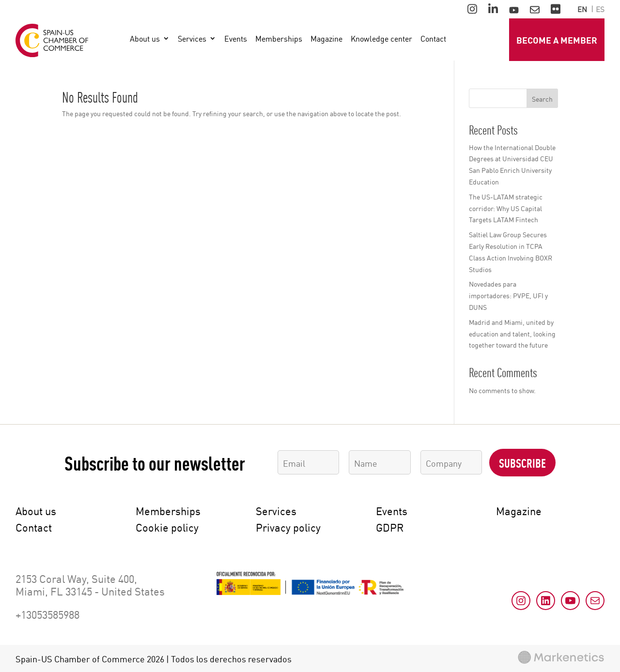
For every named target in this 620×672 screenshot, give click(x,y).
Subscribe (522, 462)
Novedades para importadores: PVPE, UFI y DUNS (508, 295)
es (600, 9)
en (582, 9)
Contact (433, 39)
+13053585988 (47, 614)
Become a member (557, 39)
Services (192, 39)
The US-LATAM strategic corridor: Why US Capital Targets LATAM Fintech (506, 208)
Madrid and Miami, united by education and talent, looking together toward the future (512, 333)
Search (542, 99)
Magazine (326, 39)
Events (236, 39)
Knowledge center (381, 39)
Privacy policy (288, 527)
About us (145, 39)
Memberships (279, 39)
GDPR (390, 527)
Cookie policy (167, 527)
